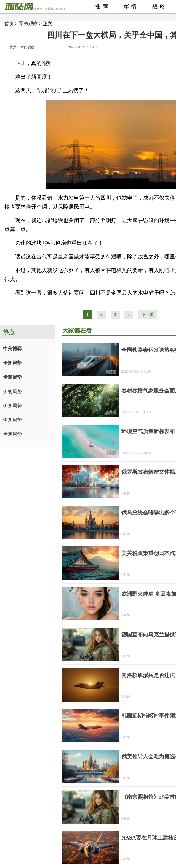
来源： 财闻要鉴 (22, 47)
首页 (9, 24)
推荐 (103, 7)
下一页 (148, 315)
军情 (131, 7)
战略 (160, 7)
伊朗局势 (12, 363)
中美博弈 (12, 349)
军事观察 (28, 24)
